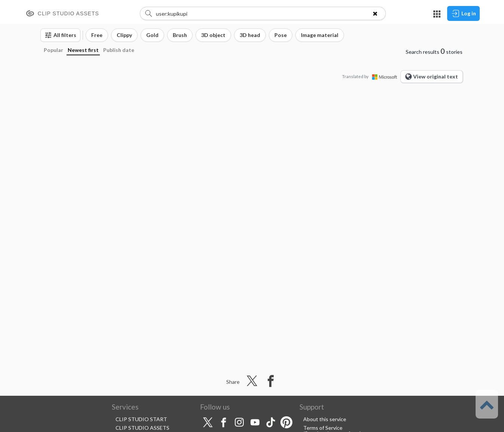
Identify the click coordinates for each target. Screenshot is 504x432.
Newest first (83, 50)
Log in (463, 13)
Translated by (371, 76)
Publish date (119, 50)
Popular (53, 50)
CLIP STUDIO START (141, 419)
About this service (325, 419)
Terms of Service (323, 428)
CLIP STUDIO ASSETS (142, 428)
